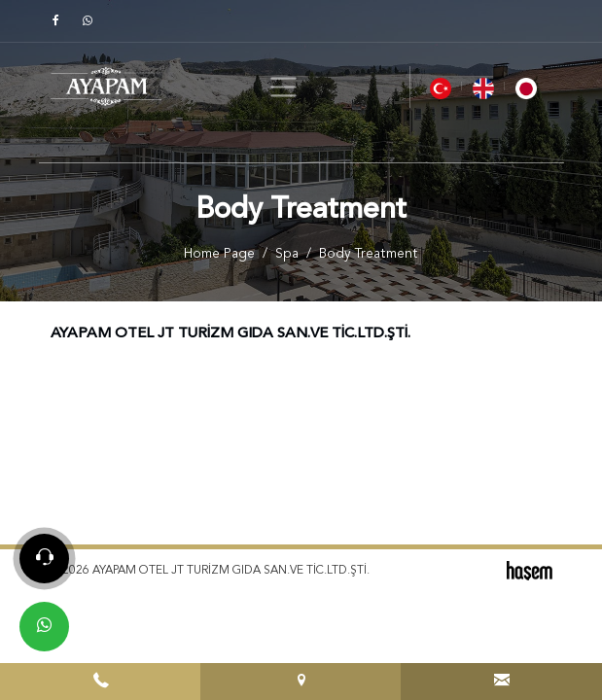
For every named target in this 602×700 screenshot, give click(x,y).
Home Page (219, 254)
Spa (287, 254)
